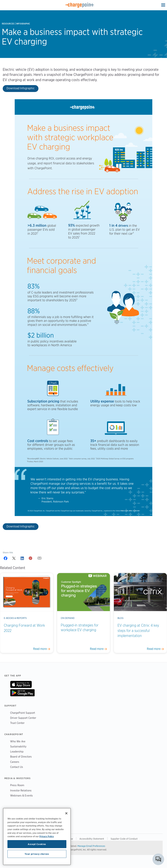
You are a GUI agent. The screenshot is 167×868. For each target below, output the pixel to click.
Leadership (17, 751)
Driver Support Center (23, 718)
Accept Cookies (37, 844)
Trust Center (17, 723)
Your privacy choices (37, 854)
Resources (8, 24)
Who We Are (18, 741)
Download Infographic (21, 88)
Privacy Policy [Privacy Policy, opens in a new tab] (47, 836)
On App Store (21, 684)
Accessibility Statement (92, 839)
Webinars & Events (21, 795)
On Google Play (22, 693)
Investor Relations (21, 790)
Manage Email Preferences (91, 846)
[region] (37, 836)
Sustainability (18, 746)
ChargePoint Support (23, 713)
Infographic (23, 24)
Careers (15, 762)
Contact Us (17, 767)
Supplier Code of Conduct (124, 839)
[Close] (66, 813)
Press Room (17, 785)
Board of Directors (21, 757)
